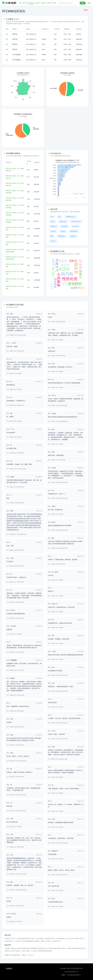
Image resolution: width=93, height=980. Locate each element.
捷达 (52, 236)
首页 (20, 3)
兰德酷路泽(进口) (71, 217)
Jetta (52, 217)
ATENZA (53, 231)
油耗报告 (31, 3)
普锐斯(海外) (62, 236)
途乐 (59, 217)
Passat (53, 222)
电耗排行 (44, 3)
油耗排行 (37, 3)
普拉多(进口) (63, 222)
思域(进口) (73, 236)
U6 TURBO (76, 226)
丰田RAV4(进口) (76, 222)
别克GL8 (53, 241)
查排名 (16, 19)
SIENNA (63, 231)
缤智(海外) (65, 226)
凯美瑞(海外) (74, 231)
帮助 (55, 3)
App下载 (25, 3)
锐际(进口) (54, 226)
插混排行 (50, 3)
